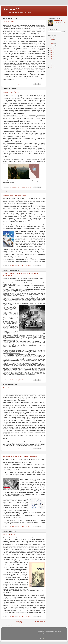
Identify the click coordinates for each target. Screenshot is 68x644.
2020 (51, 59)
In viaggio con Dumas (10, 535)
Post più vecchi (40, 622)
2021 (51, 57)
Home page (19, 622)
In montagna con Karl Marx (11, 92)
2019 (51, 61)
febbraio (53, 46)
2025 (51, 48)
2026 (51, 37)
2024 (51, 50)
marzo (53, 44)
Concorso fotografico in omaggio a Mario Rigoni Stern (20, 456)
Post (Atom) (10, 625)
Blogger (43, 638)
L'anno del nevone (9, 22)
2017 (51, 65)
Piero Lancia (59, 20)
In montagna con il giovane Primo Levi (15, 195)
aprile (53, 39)
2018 (51, 63)
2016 (51, 67)
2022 (51, 55)
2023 (51, 53)
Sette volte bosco (8, 388)
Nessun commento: (27, 84)
